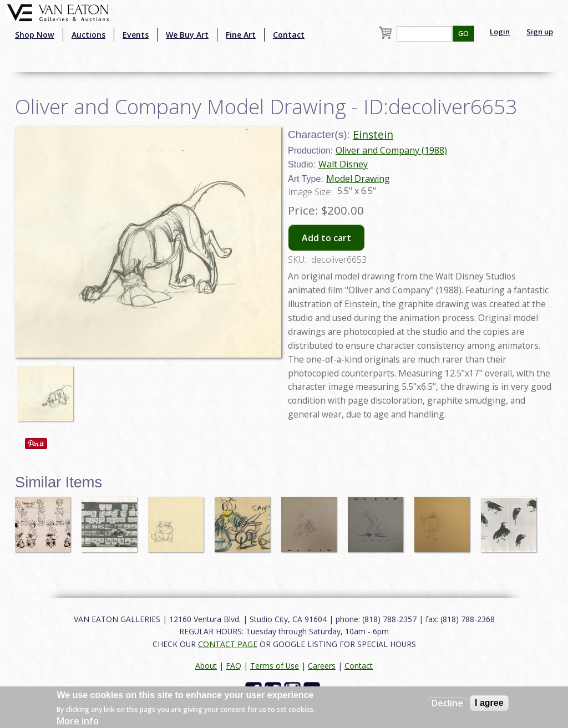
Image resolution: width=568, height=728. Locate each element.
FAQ (234, 666)
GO (463, 34)
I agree (489, 703)
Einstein (373, 134)
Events (136, 35)
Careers (322, 666)
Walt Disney (343, 164)
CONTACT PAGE (228, 644)
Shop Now (35, 35)
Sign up (540, 32)
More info (78, 721)
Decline (447, 703)
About (206, 666)
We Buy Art (187, 35)
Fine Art (241, 35)
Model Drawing (358, 179)
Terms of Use (275, 666)
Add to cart (326, 238)
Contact (289, 35)
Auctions (88, 35)
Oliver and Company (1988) (391, 150)
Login (500, 32)
